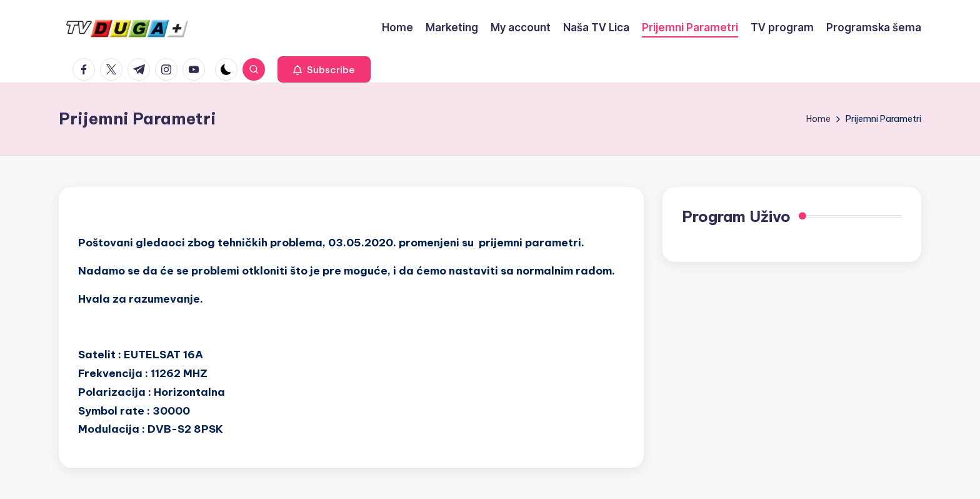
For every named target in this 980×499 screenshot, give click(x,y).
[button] (324, 69)
